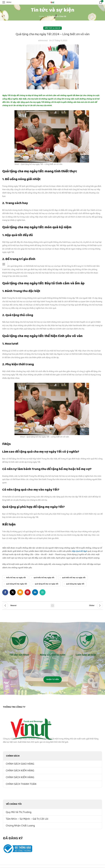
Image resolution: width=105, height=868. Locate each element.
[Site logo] (52, 2)
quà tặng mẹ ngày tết (75, 584)
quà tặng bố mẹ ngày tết (17, 584)
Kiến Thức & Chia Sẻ (57, 16)
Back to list (52, 605)
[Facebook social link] (5, 592)
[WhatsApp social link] (43, 592)
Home (42, 16)
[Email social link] (20, 592)
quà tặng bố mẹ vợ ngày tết (47, 584)
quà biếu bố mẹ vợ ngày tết (74, 578)
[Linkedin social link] (35, 592)
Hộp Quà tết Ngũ (79, 551)
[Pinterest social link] (28, 592)
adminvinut (43, 41)
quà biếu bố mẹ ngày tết (44, 578)
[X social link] (13, 592)
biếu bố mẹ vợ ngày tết (16, 578)
